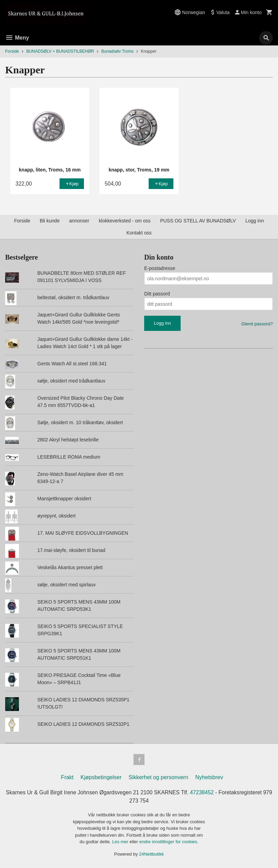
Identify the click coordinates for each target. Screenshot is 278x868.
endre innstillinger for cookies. (169, 842)
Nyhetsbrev (209, 777)
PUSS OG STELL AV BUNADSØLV (198, 221)
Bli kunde (50, 221)
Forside (12, 51)
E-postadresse (160, 268)
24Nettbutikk (151, 854)
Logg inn (255, 221)
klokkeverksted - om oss (125, 221)
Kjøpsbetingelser (101, 777)
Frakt (67, 777)
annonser (79, 221)
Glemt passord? (257, 324)
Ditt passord (157, 294)
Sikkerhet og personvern (158, 777)
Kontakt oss (139, 233)
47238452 (209, 792)
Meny (17, 38)
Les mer (121, 842)
